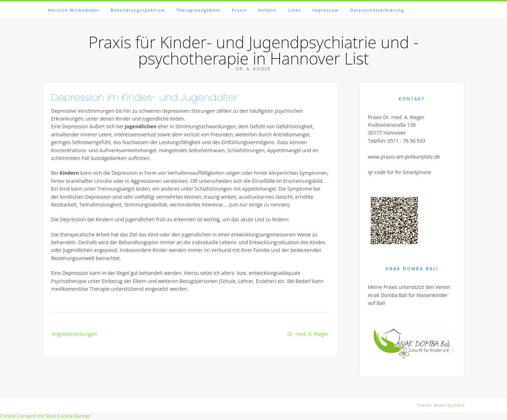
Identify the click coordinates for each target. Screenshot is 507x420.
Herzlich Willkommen (74, 10)
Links (294, 10)
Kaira (459, 405)
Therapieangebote (199, 10)
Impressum (326, 10)
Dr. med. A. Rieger (308, 334)
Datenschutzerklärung (377, 10)
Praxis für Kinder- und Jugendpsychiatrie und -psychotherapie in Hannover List (253, 50)
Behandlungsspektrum (138, 10)
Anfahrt (268, 10)
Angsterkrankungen (74, 334)
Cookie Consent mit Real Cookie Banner (45, 416)
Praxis (240, 10)
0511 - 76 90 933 (406, 141)
